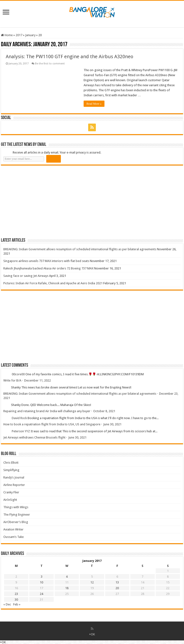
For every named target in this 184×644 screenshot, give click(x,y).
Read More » (94, 104)
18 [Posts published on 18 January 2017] (67, 588)
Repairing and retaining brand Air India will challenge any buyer (47, 411)
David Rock (19, 418)
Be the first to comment (50, 64)
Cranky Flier (11, 492)
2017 (19, 35)
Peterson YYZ (21, 431)
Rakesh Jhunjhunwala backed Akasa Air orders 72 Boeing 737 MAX (48, 268)
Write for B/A (12, 380)
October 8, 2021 (104, 411)
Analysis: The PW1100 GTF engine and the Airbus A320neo (69, 57)
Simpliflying (11, 470)
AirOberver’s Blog (16, 522)
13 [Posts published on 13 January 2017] (117, 582)
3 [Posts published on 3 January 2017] (42, 577)
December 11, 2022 (37, 380)
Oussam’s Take (14, 537)
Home (7, 35)
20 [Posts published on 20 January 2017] (117, 588)
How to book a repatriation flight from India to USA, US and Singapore (52, 424)
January (30, 35)
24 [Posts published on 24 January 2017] (41, 594)
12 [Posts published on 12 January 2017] (92, 582)
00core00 (18, 374)
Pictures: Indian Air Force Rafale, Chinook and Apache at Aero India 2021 (53, 283)
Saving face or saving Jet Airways (26, 276)
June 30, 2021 (112, 424)
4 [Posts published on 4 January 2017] (67, 577)
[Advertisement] (37, 201)
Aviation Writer (13, 529)
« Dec (7, 604)
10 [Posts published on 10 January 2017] (41, 582)
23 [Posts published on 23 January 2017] (16, 594)
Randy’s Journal (14, 477)
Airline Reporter (14, 485)
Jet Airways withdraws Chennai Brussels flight (34, 437)
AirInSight (10, 500)
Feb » (17, 604)
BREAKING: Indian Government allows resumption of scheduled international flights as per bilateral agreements (80, 249)
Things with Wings (16, 507)
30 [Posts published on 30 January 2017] (16, 600)
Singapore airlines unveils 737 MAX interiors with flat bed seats (46, 261)
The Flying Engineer (17, 515)
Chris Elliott (11, 463)
